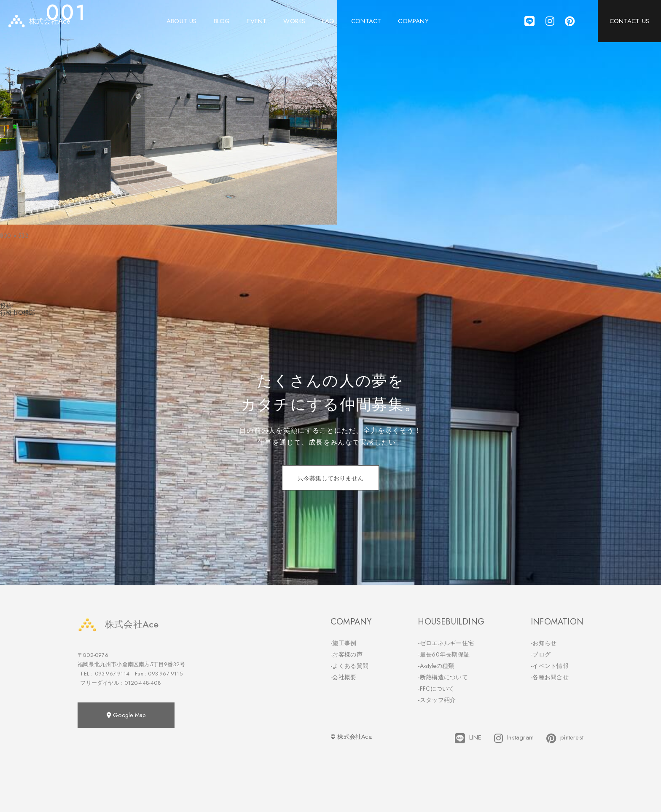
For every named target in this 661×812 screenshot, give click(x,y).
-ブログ (541, 654)
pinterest (565, 738)
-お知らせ (544, 643)
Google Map (126, 715)
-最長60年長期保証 (444, 654)
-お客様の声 (347, 654)
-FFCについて (436, 689)
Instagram (514, 738)
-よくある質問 (349, 666)
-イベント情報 (550, 666)
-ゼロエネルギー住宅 (446, 643)
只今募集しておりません (330, 478)
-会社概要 (344, 677)
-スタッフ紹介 (437, 700)
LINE (468, 738)
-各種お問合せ (550, 677)
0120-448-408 (142, 683)
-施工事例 (344, 643)
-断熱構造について (443, 677)
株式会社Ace (118, 624)
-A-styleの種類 (436, 666)
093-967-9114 (112, 674)
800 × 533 (14, 236)
